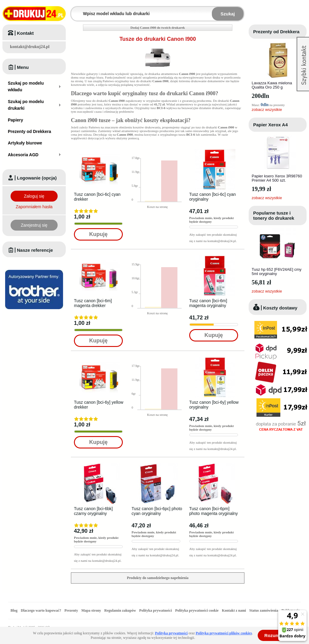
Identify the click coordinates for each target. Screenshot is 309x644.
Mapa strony (91, 610)
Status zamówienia (264, 610)
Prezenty (71, 610)
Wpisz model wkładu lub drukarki (75, 10)
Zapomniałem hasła (34, 207)
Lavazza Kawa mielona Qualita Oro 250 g (272, 85)
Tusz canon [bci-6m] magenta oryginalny (208, 303)
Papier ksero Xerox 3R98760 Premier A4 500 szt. (277, 178)
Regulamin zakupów (120, 610)
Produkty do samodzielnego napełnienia (158, 578)
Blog (14, 610)
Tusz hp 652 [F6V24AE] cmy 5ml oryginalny (277, 272)
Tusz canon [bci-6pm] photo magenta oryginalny (213, 511)
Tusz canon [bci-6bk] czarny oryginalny (93, 511)
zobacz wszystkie (267, 110)
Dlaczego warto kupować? (41, 610)
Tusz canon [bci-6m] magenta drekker (93, 303)
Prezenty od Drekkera (276, 32)
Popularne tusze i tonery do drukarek (274, 215)
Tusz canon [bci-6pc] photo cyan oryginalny (157, 511)
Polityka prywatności (155, 610)
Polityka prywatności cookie (197, 610)
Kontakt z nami (234, 610)
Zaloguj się (34, 196)
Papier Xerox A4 (271, 125)
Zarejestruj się (34, 225)
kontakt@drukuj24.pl (30, 47)
